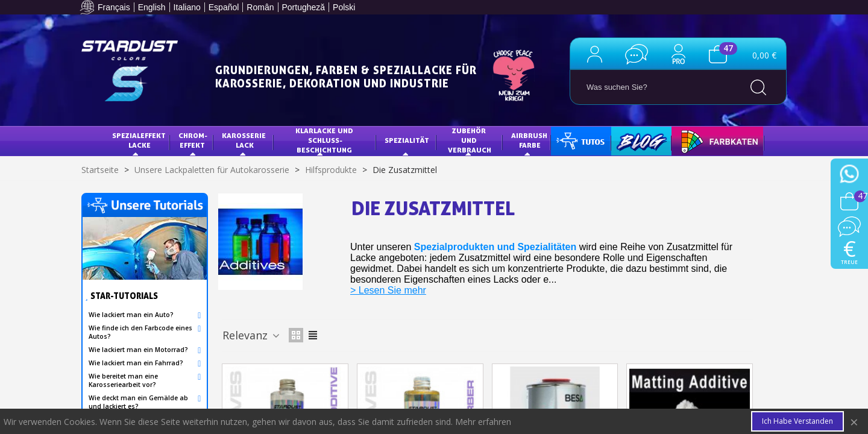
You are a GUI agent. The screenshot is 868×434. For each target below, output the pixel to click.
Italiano (187, 7)
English (152, 7)
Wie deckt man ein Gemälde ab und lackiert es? (138, 402)
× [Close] (854, 422)
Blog (629, 140)
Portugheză (304, 7)
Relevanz (252, 335)
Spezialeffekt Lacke (140, 140)
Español (224, 7)
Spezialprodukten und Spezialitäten (495, 247)
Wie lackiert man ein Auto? (131, 315)
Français (114, 7)
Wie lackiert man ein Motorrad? (138, 350)
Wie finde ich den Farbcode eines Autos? (140, 332)
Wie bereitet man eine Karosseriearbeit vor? (123, 380)
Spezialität (407, 140)
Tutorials (580, 140)
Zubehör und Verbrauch (470, 140)
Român (260, 7)
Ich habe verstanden (797, 421)
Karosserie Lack (245, 140)
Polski (344, 7)
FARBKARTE (700, 140)
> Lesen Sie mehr (388, 290)
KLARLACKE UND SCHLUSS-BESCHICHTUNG (325, 140)
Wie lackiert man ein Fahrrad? (136, 363)
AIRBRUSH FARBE (530, 140)
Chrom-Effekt (193, 140)
